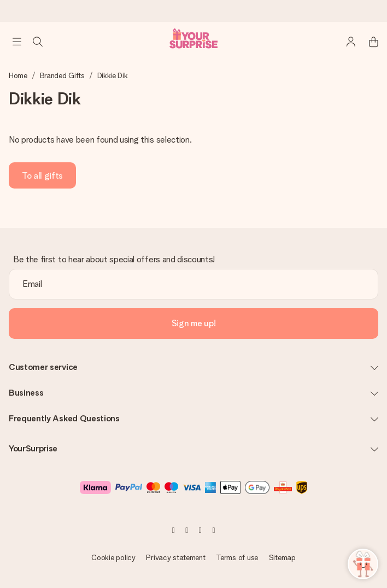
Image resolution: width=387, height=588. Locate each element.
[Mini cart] (367, 42)
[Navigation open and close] (17, 42)
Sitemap (282, 557)
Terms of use (237, 557)
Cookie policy (113, 557)
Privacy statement (175, 557)
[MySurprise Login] (345, 42)
